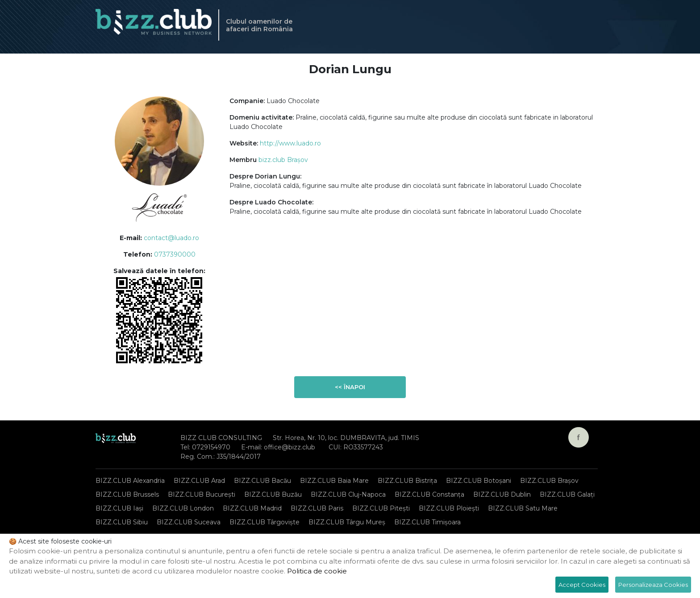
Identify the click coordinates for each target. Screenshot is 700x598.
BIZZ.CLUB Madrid (252, 508)
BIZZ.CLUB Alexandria (130, 481)
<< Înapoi (350, 387)
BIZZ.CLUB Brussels (127, 494)
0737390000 (175, 254)
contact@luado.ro (171, 238)
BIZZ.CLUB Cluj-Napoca (348, 494)
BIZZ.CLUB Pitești (381, 508)
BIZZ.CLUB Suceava (189, 522)
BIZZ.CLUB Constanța (429, 494)
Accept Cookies (582, 585)
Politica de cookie (317, 571)
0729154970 (211, 447)
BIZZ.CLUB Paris (317, 508)
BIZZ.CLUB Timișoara (427, 522)
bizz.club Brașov (283, 160)
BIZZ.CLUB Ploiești (449, 508)
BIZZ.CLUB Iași (119, 508)
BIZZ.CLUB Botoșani (479, 481)
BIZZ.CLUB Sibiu (122, 522)
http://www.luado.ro (290, 143)
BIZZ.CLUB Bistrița (407, 481)
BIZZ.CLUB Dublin (502, 494)
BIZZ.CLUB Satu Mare (523, 508)
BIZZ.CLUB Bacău (262, 481)
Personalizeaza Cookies (653, 585)
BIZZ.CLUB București (202, 494)
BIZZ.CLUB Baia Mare (334, 481)
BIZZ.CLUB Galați (567, 494)
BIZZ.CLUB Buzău (273, 494)
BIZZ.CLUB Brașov (549, 481)
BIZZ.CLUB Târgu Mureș (347, 522)
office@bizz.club (290, 447)
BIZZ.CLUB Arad (199, 481)
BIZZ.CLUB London (183, 508)
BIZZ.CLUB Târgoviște (265, 522)
